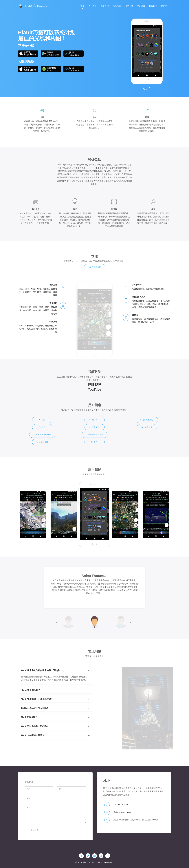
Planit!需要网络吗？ (31, 707)
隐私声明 (165, 6)
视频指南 (117, 6)
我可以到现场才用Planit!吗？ (35, 725)
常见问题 (141, 6)
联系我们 (153, 6)
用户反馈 (129, 6)
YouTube (94, 395)
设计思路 (93, 6)
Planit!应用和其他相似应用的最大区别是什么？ (43, 688)
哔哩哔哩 (95, 390)
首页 (82, 6)
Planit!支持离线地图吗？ (33, 753)
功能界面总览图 (95, 271)
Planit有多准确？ (29, 734)
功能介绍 (105, 6)
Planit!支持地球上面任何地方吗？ (37, 716)
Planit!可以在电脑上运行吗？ (35, 744)
